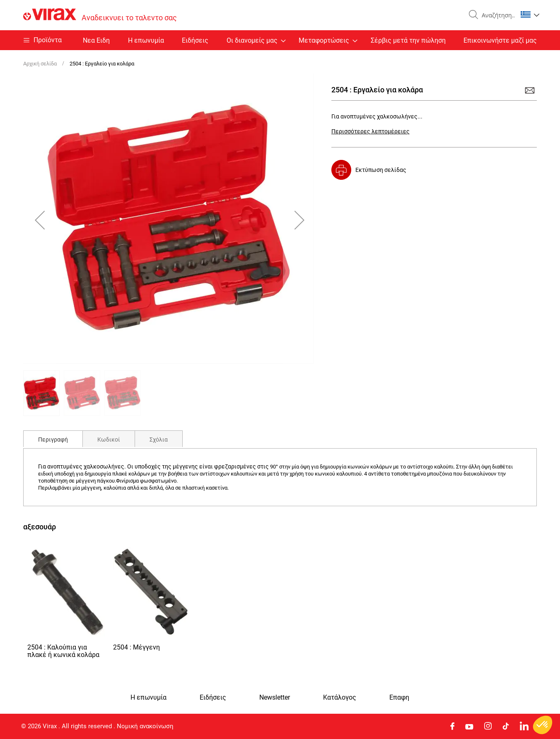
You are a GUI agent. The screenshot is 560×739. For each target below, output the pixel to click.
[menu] (280, 40)
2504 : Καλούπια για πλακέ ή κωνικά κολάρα (63, 651)
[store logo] (100, 15)
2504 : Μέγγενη (136, 647)
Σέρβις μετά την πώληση (408, 40)
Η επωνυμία (146, 40)
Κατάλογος (340, 698)
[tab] (53, 439)
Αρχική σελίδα (40, 64)
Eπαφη (399, 698)
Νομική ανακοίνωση (145, 726)
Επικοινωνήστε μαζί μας (500, 40)
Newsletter (275, 698)
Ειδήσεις (195, 40)
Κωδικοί (109, 440)
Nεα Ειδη (96, 40)
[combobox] (496, 15)
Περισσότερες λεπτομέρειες (371, 131)
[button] (530, 14)
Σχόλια (159, 440)
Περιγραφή (53, 440)
